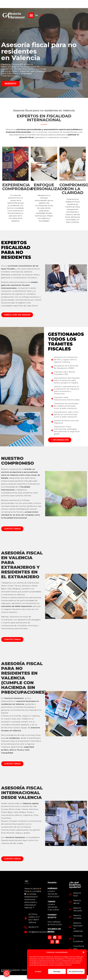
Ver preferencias (76, 971)
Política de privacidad (59, 976)
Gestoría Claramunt (16, 15)
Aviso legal (71, 976)
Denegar (57, 971)
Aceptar (38, 971)
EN (37, 15)
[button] (83, 952)
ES (42, 15)
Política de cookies (46, 976)
